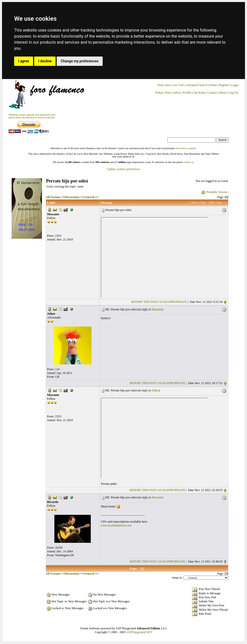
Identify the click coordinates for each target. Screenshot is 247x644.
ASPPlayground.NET (139, 632)
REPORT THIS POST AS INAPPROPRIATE (159, 302)
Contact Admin (217, 93)
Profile (187, 93)
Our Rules (199, 93)
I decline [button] (45, 61)
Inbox (177, 93)
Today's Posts (163, 93)
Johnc (155, 390)
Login (235, 85)
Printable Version (214, 192)
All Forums (53, 197)
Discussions (72, 197)
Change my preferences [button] (80, 61)
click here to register (185, 148)
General (89, 197)
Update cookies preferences (123, 169)
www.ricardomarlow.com (116, 525)
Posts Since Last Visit (171, 85)
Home (213, 85)
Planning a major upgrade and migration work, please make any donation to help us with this (32, 116)
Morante (157, 309)
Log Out (233, 93)
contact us (188, 162)
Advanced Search (197, 85)
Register (224, 85)
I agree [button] (24, 61)
